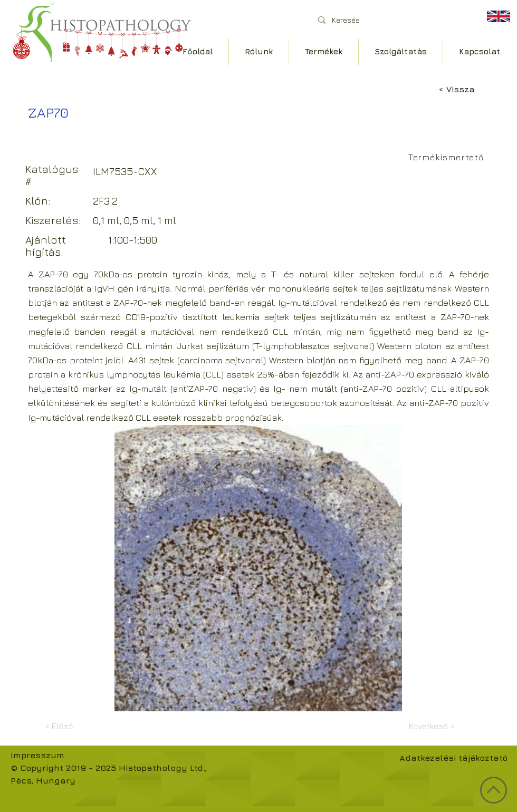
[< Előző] (80, 726)
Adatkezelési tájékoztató (453, 758)
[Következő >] (428, 726)
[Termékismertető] (448, 157)
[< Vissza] (473, 89)
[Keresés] (390, 20)
